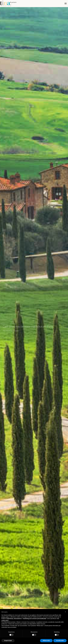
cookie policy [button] (5, 620)
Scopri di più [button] (8, 641)
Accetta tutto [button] (60, 641)
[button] (66, 612)
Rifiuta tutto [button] (46, 641)
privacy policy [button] (5, 617)
